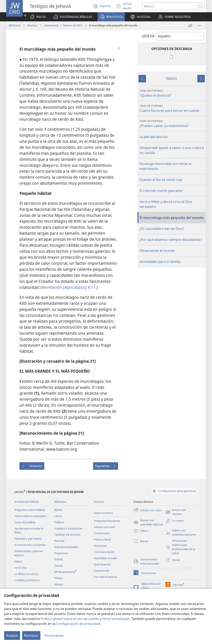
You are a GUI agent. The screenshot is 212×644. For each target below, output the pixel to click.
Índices (59, 559)
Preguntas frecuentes (107, 521)
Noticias (99, 502)
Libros (58, 516)
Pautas (58, 566)
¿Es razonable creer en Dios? (162, 229)
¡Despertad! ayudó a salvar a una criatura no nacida (172, 150)
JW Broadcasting (65, 572)
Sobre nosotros (103, 513)
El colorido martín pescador (161, 191)
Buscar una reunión (176, 512)
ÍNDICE (172, 79)
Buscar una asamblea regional (148, 522)
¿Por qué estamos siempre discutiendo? (171, 240)
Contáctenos (102, 533)
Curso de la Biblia (25, 522)
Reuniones (100, 546)
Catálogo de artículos (67, 534)
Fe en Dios (21, 568)
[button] (73, 17)
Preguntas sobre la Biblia (30, 510)
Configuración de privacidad (78, 624)
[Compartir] (190, 26)
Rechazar (31, 635)
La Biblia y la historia (27, 580)
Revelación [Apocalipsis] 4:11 (69, 287)
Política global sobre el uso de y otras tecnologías (85, 619)
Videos (58, 578)
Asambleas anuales (105, 558)
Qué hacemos (102, 564)
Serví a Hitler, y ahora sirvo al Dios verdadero (166, 204)
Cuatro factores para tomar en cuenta (172, 108)
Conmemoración (104, 552)
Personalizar (54, 635)
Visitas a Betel (102, 539)
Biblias (58, 510)
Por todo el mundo (105, 577)
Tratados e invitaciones (68, 528)
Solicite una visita (104, 527)
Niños (18, 561)
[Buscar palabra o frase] (170, 6)
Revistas (32, 25)
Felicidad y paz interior (28, 539)
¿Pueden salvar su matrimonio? (172, 124)
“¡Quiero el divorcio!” (172, 93)
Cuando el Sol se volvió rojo (161, 180)
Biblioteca (15, 25)
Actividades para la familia (160, 262)
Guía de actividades (66, 547)
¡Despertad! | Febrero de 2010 (63, 25)
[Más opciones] (200, 26)
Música (59, 584)
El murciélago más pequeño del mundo (172, 218)
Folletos (59, 522)
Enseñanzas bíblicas (27, 502)
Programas (61, 553)
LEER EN (148, 36)
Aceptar (12, 635)
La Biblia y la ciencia (26, 574)
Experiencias (101, 571)
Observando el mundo (157, 251)
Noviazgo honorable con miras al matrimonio (165, 166)
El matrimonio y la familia (30, 545)
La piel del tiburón (154, 137)
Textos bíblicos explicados (30, 516)
